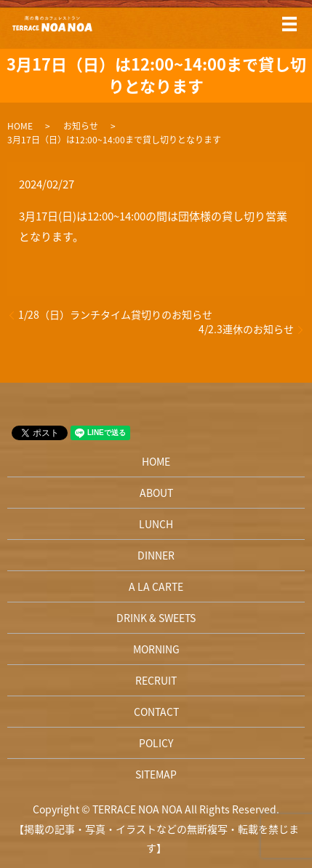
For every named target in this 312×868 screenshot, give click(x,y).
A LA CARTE (156, 586)
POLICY (156, 743)
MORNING (156, 649)
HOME (20, 126)
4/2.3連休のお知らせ (246, 329)
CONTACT (156, 712)
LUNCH (156, 524)
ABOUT (156, 493)
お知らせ (81, 126)
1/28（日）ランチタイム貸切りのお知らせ (115, 315)
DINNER (156, 555)
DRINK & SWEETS (156, 618)
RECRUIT (156, 680)
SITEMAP (156, 774)
